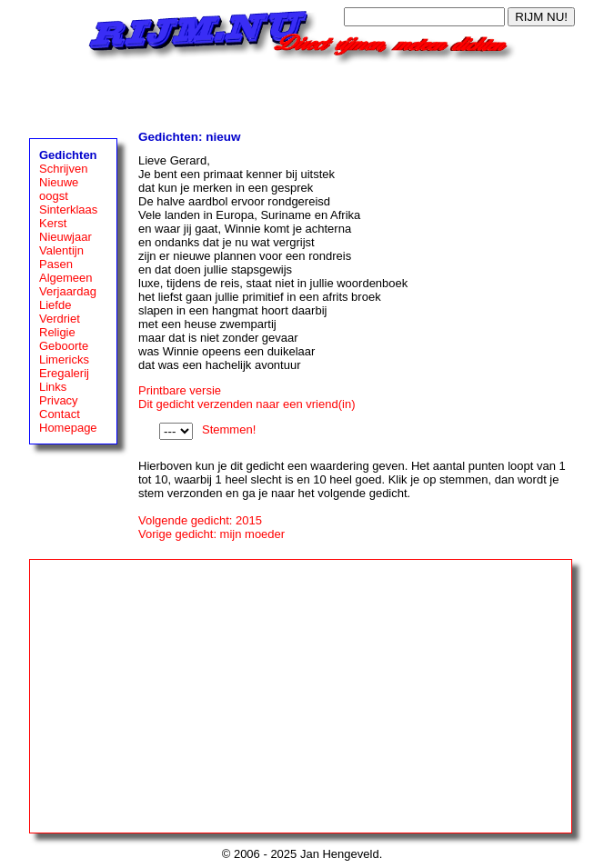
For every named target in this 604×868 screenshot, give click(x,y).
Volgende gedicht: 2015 (200, 520)
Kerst (53, 223)
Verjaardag (68, 291)
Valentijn (61, 250)
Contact (60, 414)
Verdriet (60, 319)
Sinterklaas (68, 210)
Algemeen (66, 278)
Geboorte (64, 346)
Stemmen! (229, 429)
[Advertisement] (302, 93)
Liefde (55, 305)
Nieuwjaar (65, 237)
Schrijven (63, 169)
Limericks (64, 359)
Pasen (56, 264)
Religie (57, 332)
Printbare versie (180, 390)
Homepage (68, 428)
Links (53, 387)
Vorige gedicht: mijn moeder (211, 534)
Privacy (59, 400)
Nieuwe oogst (59, 189)
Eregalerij (64, 373)
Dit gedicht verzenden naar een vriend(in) (247, 404)
